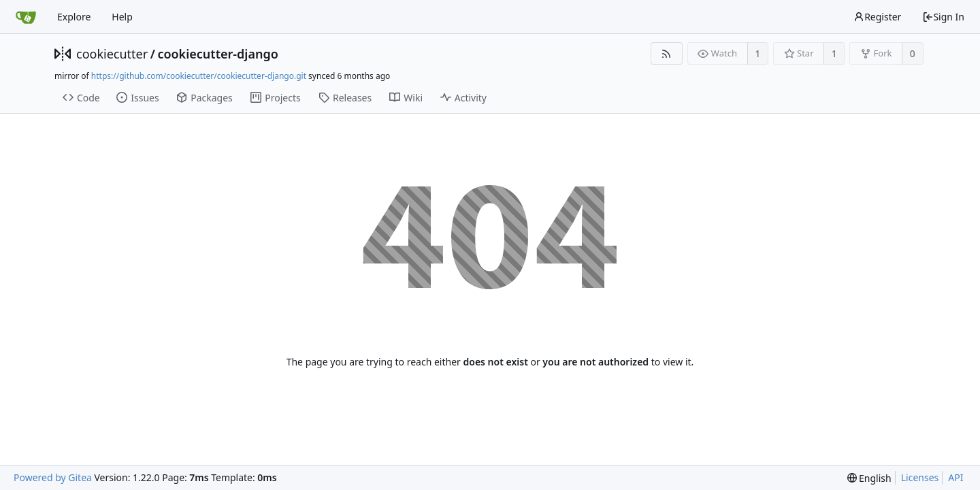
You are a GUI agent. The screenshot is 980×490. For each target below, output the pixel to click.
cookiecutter (112, 54)
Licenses (920, 477)
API (955, 477)
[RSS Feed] (667, 53)
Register (877, 17)
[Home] (26, 17)
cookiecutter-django (217, 54)
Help (122, 17)
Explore (74, 17)
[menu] (869, 478)
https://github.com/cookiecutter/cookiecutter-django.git (199, 76)
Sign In (943, 17)
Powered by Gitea (53, 477)
